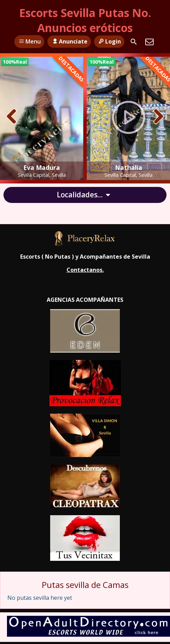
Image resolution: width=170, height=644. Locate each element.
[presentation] (12, 117)
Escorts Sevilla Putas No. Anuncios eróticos (85, 20)
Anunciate (69, 41)
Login (109, 41)
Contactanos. (85, 270)
